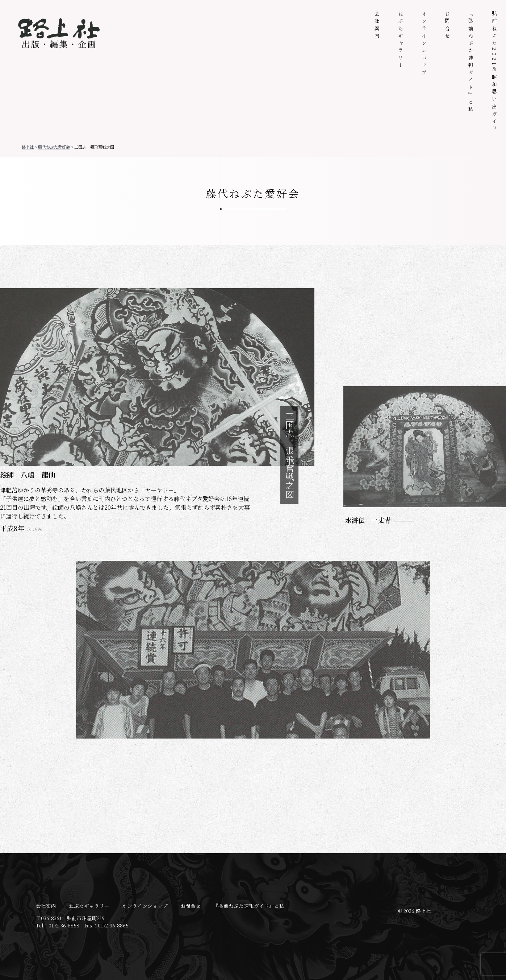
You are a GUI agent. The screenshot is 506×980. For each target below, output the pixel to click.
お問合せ (447, 26)
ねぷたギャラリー (401, 40)
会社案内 (377, 26)
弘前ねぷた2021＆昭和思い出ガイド (494, 72)
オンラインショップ (424, 44)
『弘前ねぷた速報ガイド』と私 (471, 62)
